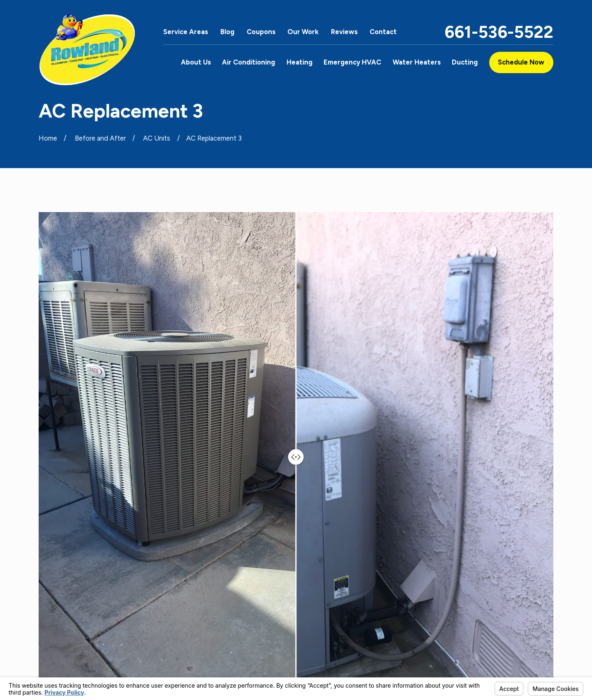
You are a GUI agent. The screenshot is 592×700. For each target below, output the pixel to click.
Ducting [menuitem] (465, 62)
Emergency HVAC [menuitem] (352, 62)
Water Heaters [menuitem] (417, 62)
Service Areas (186, 32)
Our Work (303, 32)
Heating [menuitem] (299, 62)
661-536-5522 (499, 32)
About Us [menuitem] (196, 62)
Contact (383, 32)
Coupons (261, 32)
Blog (227, 32)
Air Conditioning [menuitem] (249, 62)
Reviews (344, 32)
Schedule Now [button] (521, 62)
